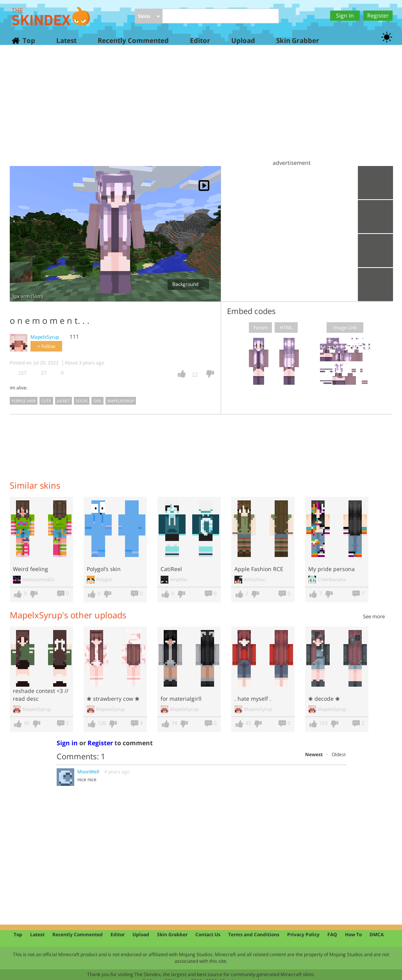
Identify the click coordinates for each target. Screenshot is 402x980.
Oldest (339, 754)
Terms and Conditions (254, 934)
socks (82, 401)
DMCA (377, 934)
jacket (63, 401)
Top (29, 40)
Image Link (345, 328)
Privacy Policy (303, 934)
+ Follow (46, 346)
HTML (286, 328)
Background (188, 284)
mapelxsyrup (121, 401)
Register (378, 15)
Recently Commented (133, 40)
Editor (200, 40)
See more (374, 616)
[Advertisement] (201, 109)
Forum (261, 328)
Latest (66, 40)
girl (97, 401)
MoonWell (88, 772)
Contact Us (208, 934)
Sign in (67, 743)
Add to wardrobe (375, 251)
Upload (243, 40)
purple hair (24, 401)
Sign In (345, 15)
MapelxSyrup (45, 337)
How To (353, 934)
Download (375, 217)
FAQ (332, 934)
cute (46, 401)
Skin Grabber (298, 40)
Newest (314, 754)
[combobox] (149, 17)
